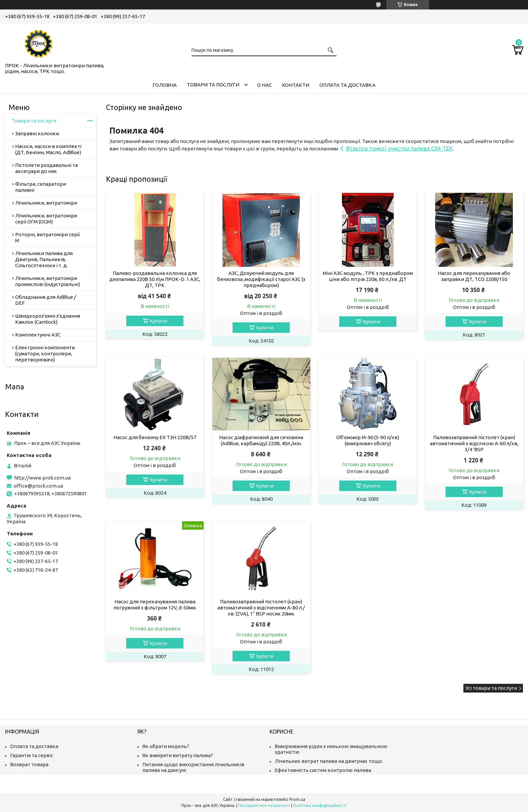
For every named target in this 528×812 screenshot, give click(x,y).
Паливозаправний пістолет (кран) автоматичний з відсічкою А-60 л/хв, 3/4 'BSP (474, 443)
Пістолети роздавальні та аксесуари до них (46, 168)
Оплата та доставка (347, 85)
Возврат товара (29, 764)
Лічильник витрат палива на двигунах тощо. (329, 761)
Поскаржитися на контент (264, 805)
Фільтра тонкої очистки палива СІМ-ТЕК (399, 148)
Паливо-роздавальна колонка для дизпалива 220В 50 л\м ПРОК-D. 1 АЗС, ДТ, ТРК (155, 279)
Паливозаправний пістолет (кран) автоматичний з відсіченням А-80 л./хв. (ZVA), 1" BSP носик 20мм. (261, 608)
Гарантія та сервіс (32, 755)
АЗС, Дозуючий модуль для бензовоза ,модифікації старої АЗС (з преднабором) (261, 279)
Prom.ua (297, 799)
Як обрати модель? (166, 746)
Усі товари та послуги (491, 688)
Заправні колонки (37, 133)
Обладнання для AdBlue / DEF (46, 300)
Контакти (296, 85)
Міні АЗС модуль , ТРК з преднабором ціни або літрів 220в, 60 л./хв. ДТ (368, 276)
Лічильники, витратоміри (46, 203)
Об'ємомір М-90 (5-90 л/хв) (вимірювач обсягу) (368, 440)
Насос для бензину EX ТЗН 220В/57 (155, 437)
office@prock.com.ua (38, 486)
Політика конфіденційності (320, 805)
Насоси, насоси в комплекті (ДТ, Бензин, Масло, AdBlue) (48, 149)
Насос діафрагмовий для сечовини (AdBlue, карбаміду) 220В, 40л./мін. (261, 440)
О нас (265, 85)
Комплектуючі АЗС (38, 335)
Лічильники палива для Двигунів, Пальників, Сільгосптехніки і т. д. (44, 259)
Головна (165, 85)
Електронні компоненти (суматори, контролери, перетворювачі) (45, 354)
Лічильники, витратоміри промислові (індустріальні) (48, 281)
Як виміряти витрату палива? (178, 755)
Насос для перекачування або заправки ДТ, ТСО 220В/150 (474, 276)
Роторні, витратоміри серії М (47, 237)
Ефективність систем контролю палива (323, 770)
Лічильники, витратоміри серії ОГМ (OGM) (46, 219)
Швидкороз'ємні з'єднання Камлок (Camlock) (48, 319)
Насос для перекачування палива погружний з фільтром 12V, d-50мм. (155, 605)
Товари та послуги (213, 85)
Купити (158, 321)
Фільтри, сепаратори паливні (41, 187)
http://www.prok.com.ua (42, 478)
